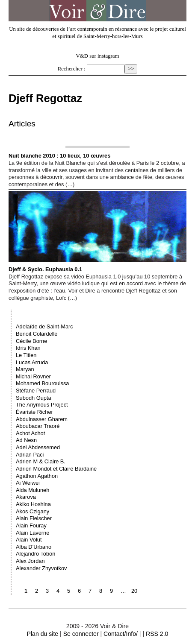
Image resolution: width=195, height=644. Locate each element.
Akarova (26, 497)
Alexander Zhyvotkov (41, 568)
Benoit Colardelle (37, 334)
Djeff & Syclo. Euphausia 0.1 (97, 232)
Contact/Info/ (121, 634)
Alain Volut (29, 540)
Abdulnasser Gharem (42, 419)
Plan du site (43, 634)
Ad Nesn (26, 440)
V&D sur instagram (98, 56)
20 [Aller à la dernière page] (134, 591)
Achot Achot (30, 433)
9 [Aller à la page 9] (111, 591)
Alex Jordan (30, 561)
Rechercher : (72, 69)
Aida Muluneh (32, 490)
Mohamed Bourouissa (42, 383)
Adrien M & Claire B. (41, 461)
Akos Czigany (32, 511)
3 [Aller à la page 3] (47, 591)
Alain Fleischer (34, 518)
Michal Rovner (33, 376)
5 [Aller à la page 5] (69, 591)
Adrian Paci (30, 455)
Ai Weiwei (28, 483)
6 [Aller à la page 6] (79, 591)
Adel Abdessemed (38, 447)
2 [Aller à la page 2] (37, 591)
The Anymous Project (42, 405)
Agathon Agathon (37, 476)
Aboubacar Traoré (38, 426)
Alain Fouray (31, 525)
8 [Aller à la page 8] (101, 591)
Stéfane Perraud (36, 391)
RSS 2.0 (157, 634)
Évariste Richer (34, 412)
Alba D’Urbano (34, 547)
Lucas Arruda (32, 362)
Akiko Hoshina (33, 504)
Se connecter (81, 634)
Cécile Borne (31, 341)
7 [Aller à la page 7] (90, 591)
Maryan (25, 369)
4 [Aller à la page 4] (58, 591)
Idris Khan (28, 348)
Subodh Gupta (34, 398)
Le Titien (26, 355)
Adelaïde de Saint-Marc (44, 326)
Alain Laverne (32, 533)
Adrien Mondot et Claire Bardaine (56, 469)
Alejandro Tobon (35, 554)
